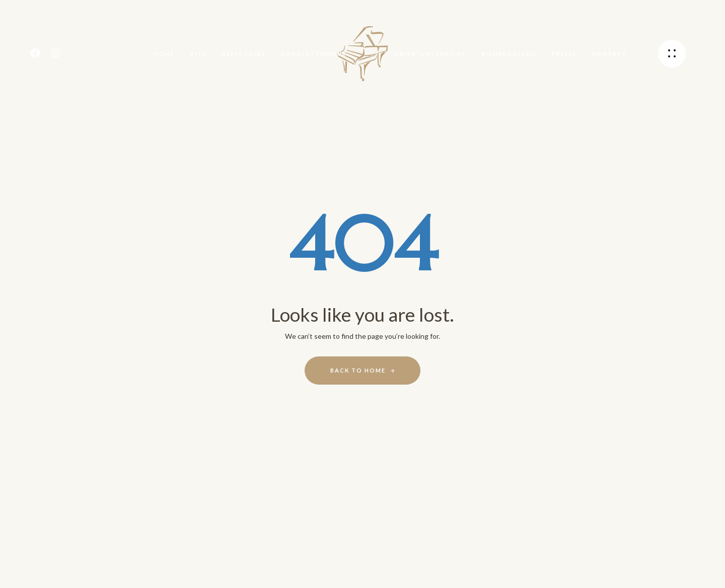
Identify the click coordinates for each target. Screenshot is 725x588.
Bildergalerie (509, 54)
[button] (672, 54)
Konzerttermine (314, 54)
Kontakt (609, 54)
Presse (564, 54)
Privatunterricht (431, 54)
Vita (198, 54)
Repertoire (244, 54)
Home (164, 54)
